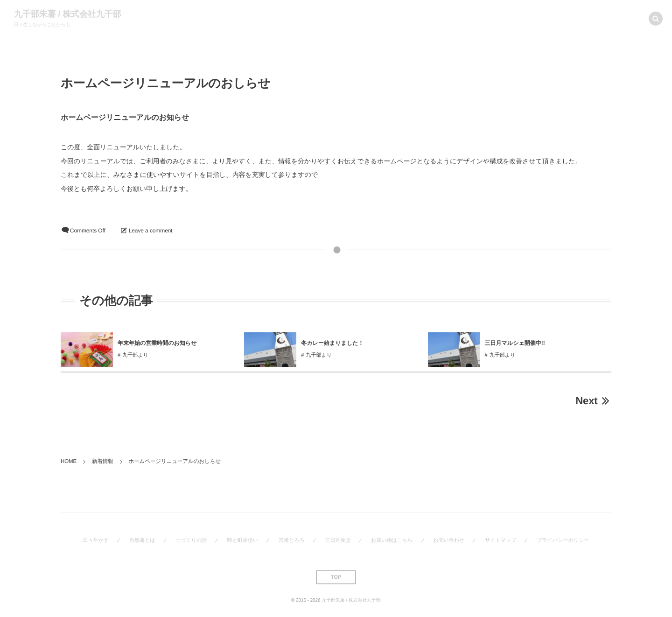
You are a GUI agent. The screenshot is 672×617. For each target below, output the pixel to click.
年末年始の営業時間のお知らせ (158, 343)
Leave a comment (151, 231)
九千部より (135, 355)
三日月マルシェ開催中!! (515, 343)
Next (593, 401)
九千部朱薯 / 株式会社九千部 (68, 14)
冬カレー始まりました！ (332, 343)
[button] (656, 18)
